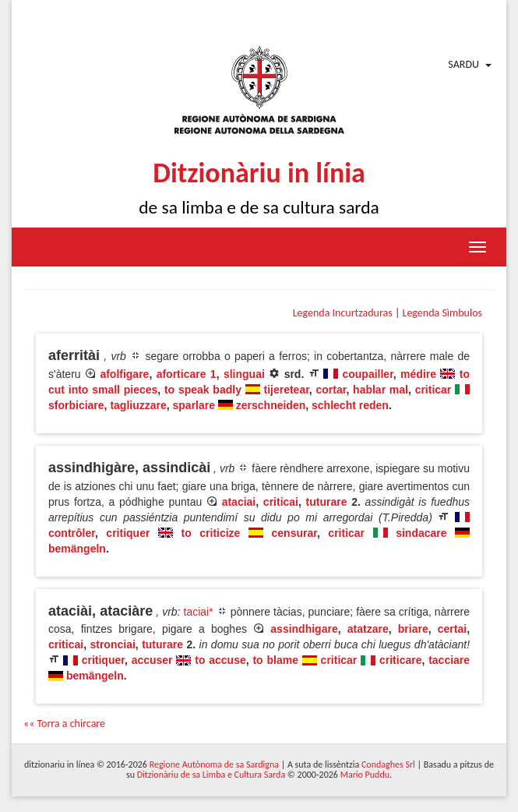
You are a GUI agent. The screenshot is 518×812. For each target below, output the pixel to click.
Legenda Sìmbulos (442, 313)
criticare (400, 660)
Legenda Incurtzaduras (343, 313)
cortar (331, 390)
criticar (433, 390)
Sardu (463, 64)
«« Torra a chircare (64, 724)
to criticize (211, 533)
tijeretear (286, 390)
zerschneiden (271, 405)
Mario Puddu (365, 775)
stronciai (112, 644)
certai (452, 629)
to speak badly (203, 390)
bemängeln (77, 549)
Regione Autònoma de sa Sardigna (214, 764)
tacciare (449, 660)
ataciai (239, 502)
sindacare (421, 533)
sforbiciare (76, 405)
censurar (294, 533)
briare (413, 629)
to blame (275, 660)
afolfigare (124, 374)
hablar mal (381, 390)
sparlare (194, 405)
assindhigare (304, 629)
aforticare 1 (187, 374)
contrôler (72, 533)
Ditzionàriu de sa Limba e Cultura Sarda (211, 775)
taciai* (199, 612)
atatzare (368, 629)
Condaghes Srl (388, 764)
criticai (281, 502)
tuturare (327, 502)
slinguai (244, 374)
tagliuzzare (138, 405)
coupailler (367, 374)
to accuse (220, 660)
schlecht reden (350, 405)
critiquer (128, 533)
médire (418, 374)
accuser (152, 660)
